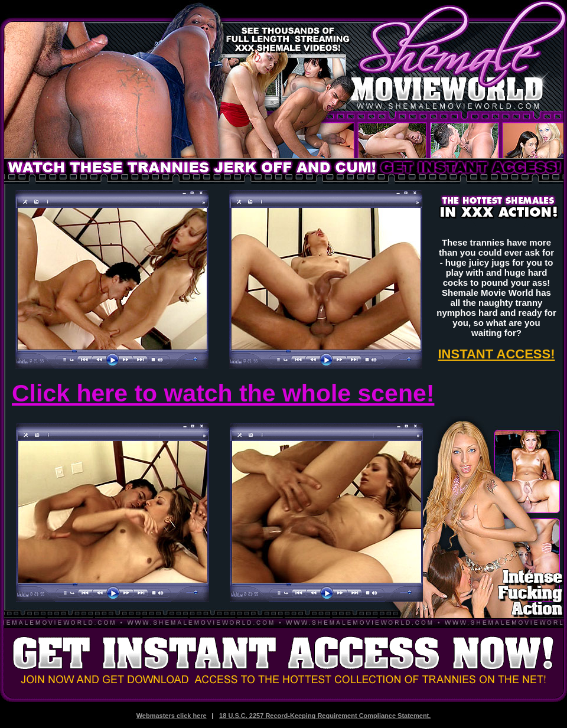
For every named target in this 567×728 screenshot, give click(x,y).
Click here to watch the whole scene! (223, 393)
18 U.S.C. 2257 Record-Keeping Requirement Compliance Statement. (325, 716)
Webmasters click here (172, 716)
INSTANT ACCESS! (497, 354)
